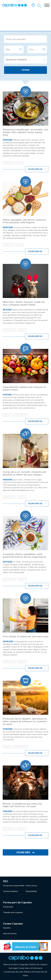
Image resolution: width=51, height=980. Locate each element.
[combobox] (26, 60)
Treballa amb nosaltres (13, 912)
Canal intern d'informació (31, 968)
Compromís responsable (14, 886)
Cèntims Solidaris (11, 891)
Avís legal (13, 968)
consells (9, 330)
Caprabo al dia (15, 23)
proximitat (21, 415)
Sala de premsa (10, 934)
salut (19, 163)
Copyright (24, 964)
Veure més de (37, 169)
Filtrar (26, 70)
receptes (9, 579)
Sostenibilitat (31, 891)
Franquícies (8, 907)
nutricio (9, 829)
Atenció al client (26, 947)
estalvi (8, 163)
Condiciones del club (13, 972)
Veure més (23, 852)
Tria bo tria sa (31, 886)
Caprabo (7, 928)
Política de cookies (38, 964)
